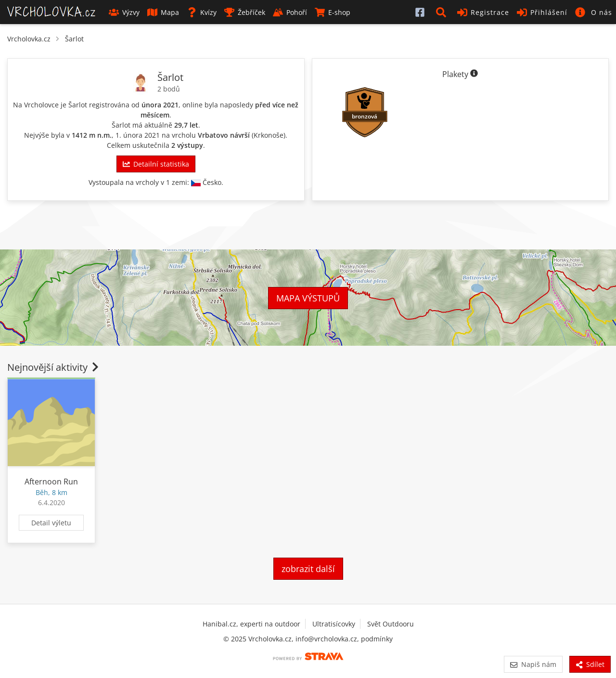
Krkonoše (269, 135)
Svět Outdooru (391, 624)
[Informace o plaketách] (474, 74)
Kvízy (202, 12)
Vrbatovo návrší (224, 135)
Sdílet (590, 664)
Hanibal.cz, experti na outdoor (251, 624)
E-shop (333, 12)
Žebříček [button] (245, 12)
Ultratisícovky (334, 624)
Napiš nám (533, 664)
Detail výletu (51, 523)
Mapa (163, 12)
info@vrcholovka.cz (326, 639)
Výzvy (124, 12)
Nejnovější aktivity (54, 367)
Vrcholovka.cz (29, 39)
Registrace (483, 12)
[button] (443, 12)
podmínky (377, 639)
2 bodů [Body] (169, 89)
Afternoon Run (51, 482)
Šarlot (74, 39)
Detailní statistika (156, 164)
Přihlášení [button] (542, 12)
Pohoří (290, 12)
